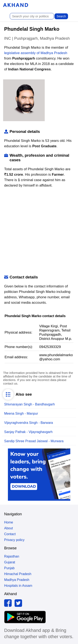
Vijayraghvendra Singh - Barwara (29, 423)
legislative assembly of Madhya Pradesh (36, 53)
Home (9, 522)
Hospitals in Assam (18, 586)
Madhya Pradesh (17, 580)
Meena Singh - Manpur (21, 413)
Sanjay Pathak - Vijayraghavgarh (28, 432)
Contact (10, 534)
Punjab (9, 568)
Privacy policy (14, 540)
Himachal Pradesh (18, 574)
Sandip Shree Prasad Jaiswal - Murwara (34, 441)
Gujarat (10, 562)
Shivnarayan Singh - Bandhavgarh (30, 404)
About (9, 528)
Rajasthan (12, 556)
